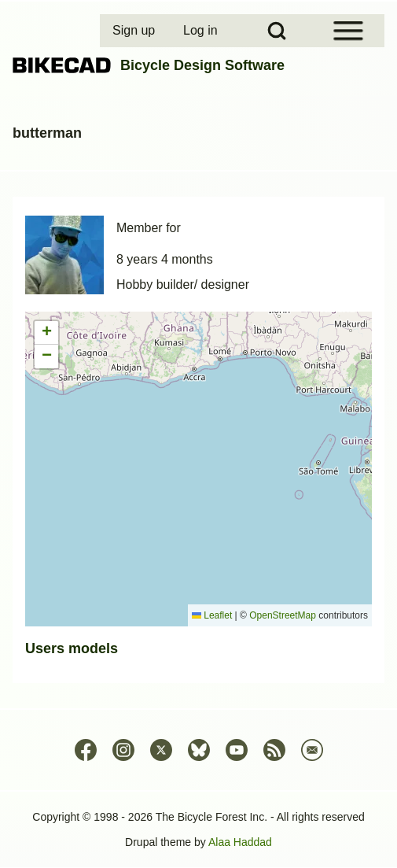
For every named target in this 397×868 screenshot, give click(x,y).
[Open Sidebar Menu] (348, 31)
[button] (46, 333)
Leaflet (212, 615)
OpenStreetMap (283, 615)
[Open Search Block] (277, 31)
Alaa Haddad (240, 842)
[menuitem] (135, 31)
